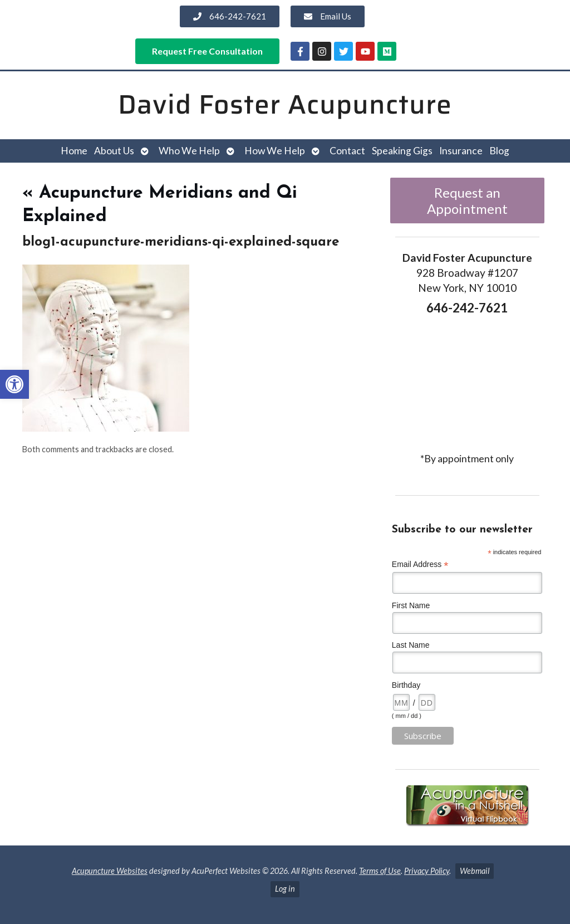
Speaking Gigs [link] (402, 151)
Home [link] (74, 151)
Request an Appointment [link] (467, 201)
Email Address (420, 564)
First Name (411, 605)
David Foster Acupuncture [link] (285, 104)
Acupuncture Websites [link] (110, 871)
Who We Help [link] (189, 151)
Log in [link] (285, 889)
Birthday (406, 685)
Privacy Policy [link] (427, 871)
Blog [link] (499, 151)
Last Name (411, 645)
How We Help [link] (275, 151)
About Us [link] (114, 151)
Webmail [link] (475, 871)
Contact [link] (347, 151)
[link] (14, 384)
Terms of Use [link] (380, 871)
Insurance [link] (461, 151)
